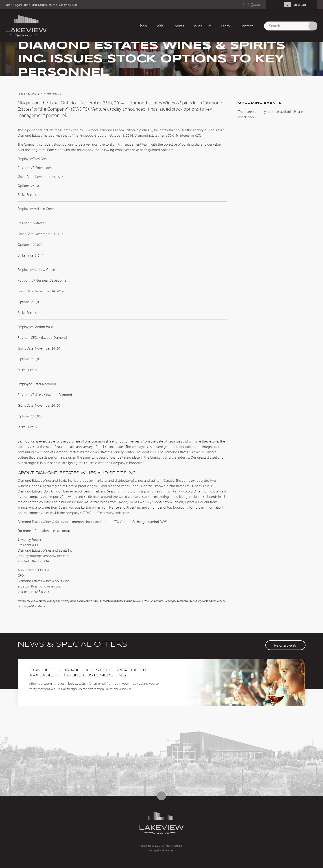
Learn (225, 26)
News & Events (285, 645)
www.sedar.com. (118, 513)
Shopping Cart (281, 5)
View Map (71, 5)
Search (313, 26)
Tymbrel (169, 850)
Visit (160, 26)
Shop (143, 26)
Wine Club (203, 26)
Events (179, 26)
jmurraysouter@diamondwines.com (44, 556)
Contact (246, 26)
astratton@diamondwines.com (40, 586)
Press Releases (53, 94)
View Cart (300, 5)
